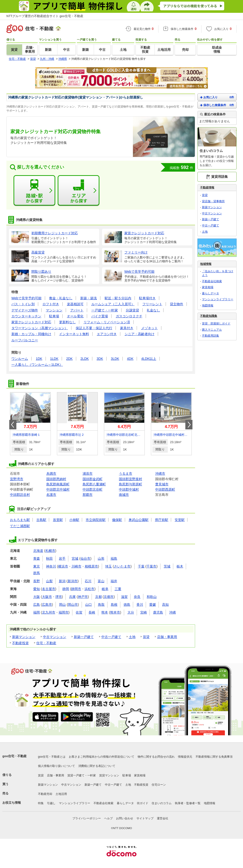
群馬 (37, 573)
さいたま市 (122, 566)
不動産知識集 (209, 316)
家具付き (127, 328)
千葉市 (151, 566)
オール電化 (75, 316)
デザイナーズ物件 (25, 310)
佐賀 (79, 612)
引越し (51, 803)
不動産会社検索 (212, 281)
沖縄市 (160, 474)
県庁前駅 (162, 520)
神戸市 (83, 597)
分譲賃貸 (132, 310)
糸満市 (51, 474)
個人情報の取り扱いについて (56, 766)
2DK (69, 359)
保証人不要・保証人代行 (94, 328)
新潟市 (73, 581)
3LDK (115, 359)
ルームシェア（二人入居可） (113, 304)
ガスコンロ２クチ (129, 316)
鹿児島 (158, 612)
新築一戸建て (84, 637)
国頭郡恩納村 (56, 479)
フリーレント (152, 304)
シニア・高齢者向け (140, 334)
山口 (89, 605)
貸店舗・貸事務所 (213, 201)
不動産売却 (45, 794)
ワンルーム (20, 359)
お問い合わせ (125, 818)
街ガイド (143, 803)
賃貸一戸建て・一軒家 (82, 775)
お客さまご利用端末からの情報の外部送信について (102, 757)
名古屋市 (49, 589)
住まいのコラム (162, 803)
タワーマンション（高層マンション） (40, 328)
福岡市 (64, 612)
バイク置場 (100, 316)
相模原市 (91, 566)
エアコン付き (107, 334)
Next (189, 425)
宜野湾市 (17, 479)
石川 (88, 581)
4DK (130, 359)
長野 (37, 581)
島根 (114, 605)
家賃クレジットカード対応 (31, 322)
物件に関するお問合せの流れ (156, 757)
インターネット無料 (74, 334)
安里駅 (180, 520)
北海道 (38, 551)
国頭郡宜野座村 (131, 479)
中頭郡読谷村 (20, 495)
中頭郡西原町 (165, 489)
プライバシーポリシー (87, 818)
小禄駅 (74, 520)
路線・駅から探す (34, 191)
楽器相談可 (75, 304)
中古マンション (55, 637)
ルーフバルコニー (25, 340)
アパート (77, 310)
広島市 (47, 605)
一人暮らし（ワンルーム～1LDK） (37, 365)
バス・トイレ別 (23, 304)
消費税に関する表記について (97, 766)
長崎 (92, 612)
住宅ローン (159, 785)
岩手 (62, 558)
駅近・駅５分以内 (118, 298)
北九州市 (49, 612)
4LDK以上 (149, 359)
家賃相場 (208, 287)
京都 (98, 597)
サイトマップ (145, 818)
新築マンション (24, 637)
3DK (100, 359)
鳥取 (101, 605)
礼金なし (153, 310)
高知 (165, 605)
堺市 (59, 597)
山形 (101, 558)
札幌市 (50, 551)
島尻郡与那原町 (131, 484)
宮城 (75, 558)
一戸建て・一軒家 (105, 310)
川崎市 (76, 566)
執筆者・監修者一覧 (188, 803)
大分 (131, 612)
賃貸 (146, 637)
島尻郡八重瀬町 (94, 484)
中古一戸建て (111, 637)
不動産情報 (207, 188)
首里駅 (58, 520)
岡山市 (73, 605)
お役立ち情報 (12, 803)
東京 (37, 566)
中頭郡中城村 (129, 489)
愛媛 (153, 605)
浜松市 (89, 589)
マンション (54, 310)
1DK (39, 359)
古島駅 (41, 520)
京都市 (109, 597)
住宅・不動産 (46, 643)
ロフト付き (51, 304)
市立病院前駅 (96, 520)
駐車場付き (147, 298)
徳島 (127, 605)
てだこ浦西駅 (20, 526)
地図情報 (208, 305)
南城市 (124, 495)
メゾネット (150, 328)
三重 (118, 589)
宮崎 (144, 612)
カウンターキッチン (26, 316)
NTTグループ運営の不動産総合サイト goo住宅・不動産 (45, 16)
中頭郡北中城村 (58, 489)
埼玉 (108, 566)
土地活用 (61, 794)
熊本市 (115, 612)
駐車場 (54, 316)
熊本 (105, 612)
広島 (37, 605)
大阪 (37, 597)
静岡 (66, 589)
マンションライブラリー (218, 299)
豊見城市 (162, 484)
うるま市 (126, 474)
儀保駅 (117, 520)
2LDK (85, 359)
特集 (41, 803)
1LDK (54, 359)
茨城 (167, 566)
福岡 (37, 612)
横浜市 (63, 566)
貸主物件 (177, 304)
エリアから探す (79, 191)
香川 (140, 605)
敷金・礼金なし (61, 298)
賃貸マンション (109, 775)
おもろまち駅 (20, 520)
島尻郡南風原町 (58, 484)
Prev (13, 425)
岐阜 (105, 589)
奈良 (137, 597)
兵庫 (72, 597)
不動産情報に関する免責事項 (214, 757)
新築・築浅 (89, 298)
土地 (132, 637)
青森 (37, 558)
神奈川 (51, 566)
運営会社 (163, 818)
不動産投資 (20, 643)
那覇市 (88, 495)
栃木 (180, 566)
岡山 (62, 605)
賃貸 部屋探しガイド (216, 324)
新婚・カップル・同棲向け (31, 334)
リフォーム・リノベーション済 (107, 322)
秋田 (49, 558)
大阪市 (47, 597)
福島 (114, 558)
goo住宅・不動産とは (52, 757)
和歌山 (152, 597)
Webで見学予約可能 (26, 298)
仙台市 (85, 558)
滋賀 (124, 597)
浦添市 (88, 474)
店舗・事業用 (167, 637)
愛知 (37, 589)
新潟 (62, 581)
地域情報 (206, 264)
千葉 (141, 566)
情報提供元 (185, 757)
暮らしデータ (210, 293)
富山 (101, 581)
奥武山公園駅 (139, 520)
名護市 (51, 495)
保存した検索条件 (217, 105)
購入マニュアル (212, 330)
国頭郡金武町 (93, 479)
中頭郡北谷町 (93, 489)
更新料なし (67, 322)
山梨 (49, 581)
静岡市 (76, 589)
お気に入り (217, 97)
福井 (114, 581)
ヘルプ (108, 818)
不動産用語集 (210, 336)
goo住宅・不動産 (14, 756)
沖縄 (173, 612)
